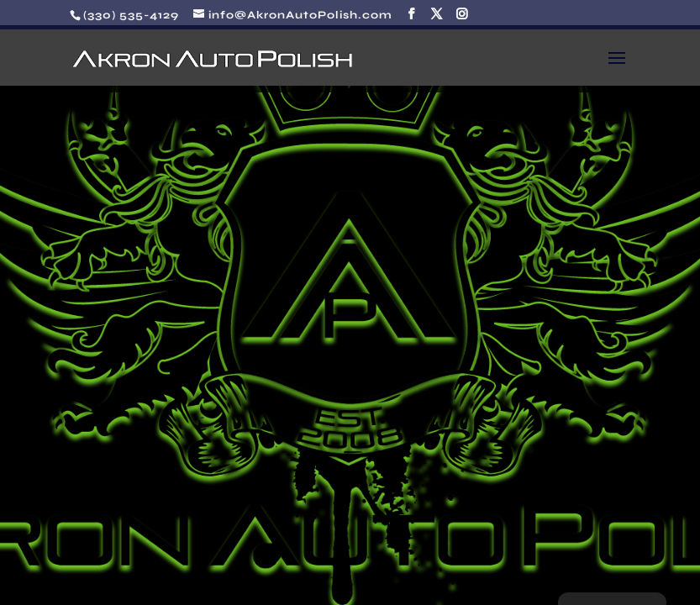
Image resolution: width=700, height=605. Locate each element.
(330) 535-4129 (131, 15)
